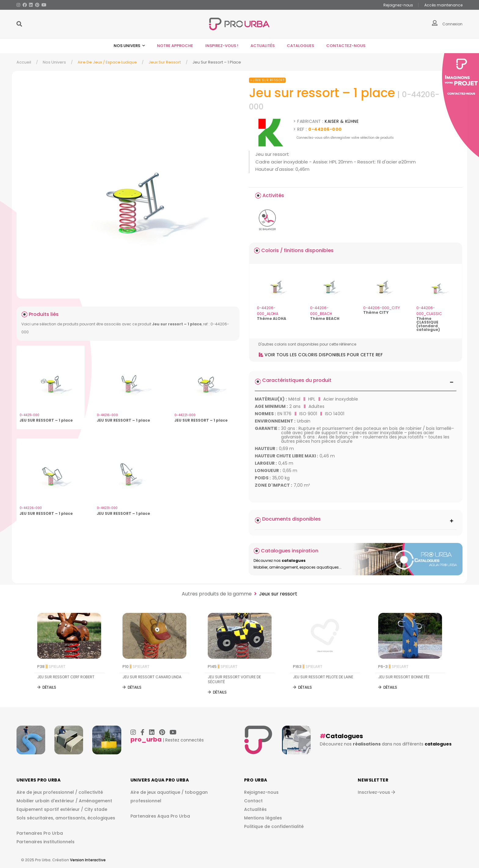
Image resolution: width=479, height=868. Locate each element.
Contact (253, 801)
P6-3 (393, 667)
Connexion (452, 24)
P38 (51, 667)
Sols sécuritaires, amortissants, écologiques (66, 818)
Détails (49, 687)
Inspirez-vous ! (222, 46)
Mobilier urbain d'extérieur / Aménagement (64, 801)
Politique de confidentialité (274, 826)
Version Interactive (88, 860)
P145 (223, 667)
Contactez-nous (346, 46)
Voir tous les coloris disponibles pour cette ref (321, 355)
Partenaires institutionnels (46, 842)
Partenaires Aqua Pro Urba (160, 816)
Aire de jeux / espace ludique (107, 62)
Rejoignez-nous (261, 792)
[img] (128, 187)
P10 (136, 667)
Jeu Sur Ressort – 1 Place (217, 62)
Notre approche (175, 46)
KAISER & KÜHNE (342, 121)
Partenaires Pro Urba (40, 833)
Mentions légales (263, 818)
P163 (308, 667)
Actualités (263, 46)
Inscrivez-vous (376, 792)
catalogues (438, 744)
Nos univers (127, 46)
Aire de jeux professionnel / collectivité (60, 792)
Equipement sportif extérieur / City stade (62, 809)
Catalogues (300, 46)
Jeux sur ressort (165, 62)
